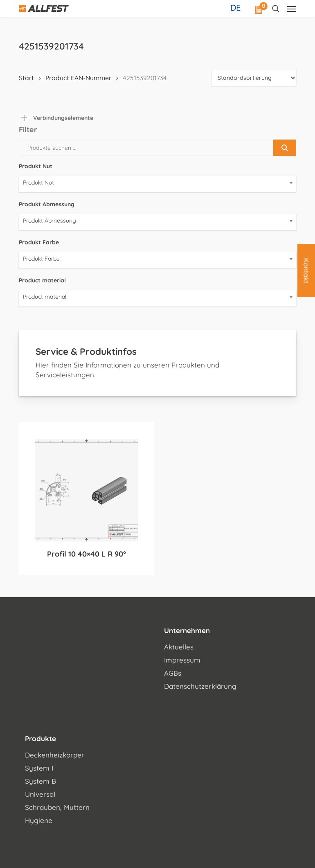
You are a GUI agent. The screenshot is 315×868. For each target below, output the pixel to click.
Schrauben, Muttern (57, 807)
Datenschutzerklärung (200, 686)
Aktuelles (179, 647)
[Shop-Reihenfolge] (254, 78)
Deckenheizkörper (55, 755)
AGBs (173, 673)
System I (39, 768)
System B (40, 781)
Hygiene (39, 820)
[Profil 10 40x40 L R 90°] (87, 490)
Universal (40, 794)
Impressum (182, 660)
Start (26, 78)
